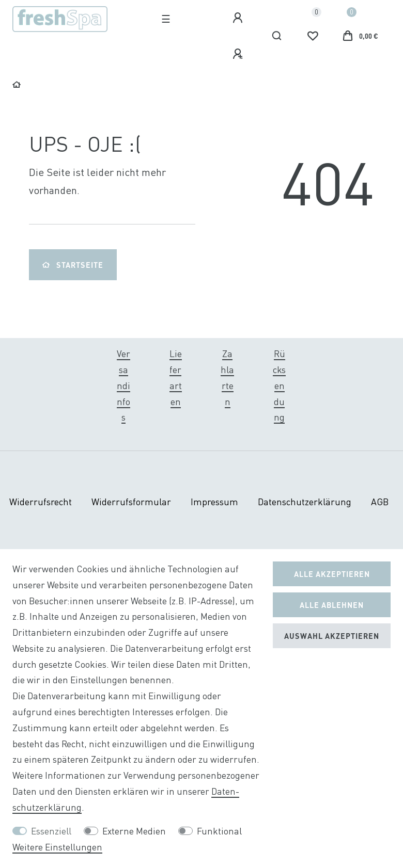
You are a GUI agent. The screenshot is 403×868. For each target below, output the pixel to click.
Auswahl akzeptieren (332, 636)
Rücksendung (279, 385)
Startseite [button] (73, 265)
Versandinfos (123, 385)
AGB (380, 502)
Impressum (214, 502)
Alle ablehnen (332, 605)
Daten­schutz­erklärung (305, 502)
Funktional (219, 831)
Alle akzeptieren (332, 574)
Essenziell (51, 831)
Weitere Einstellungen (57, 847)
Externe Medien (134, 831)
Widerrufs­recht (41, 502)
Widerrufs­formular (131, 502)
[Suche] (277, 36)
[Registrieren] (239, 54)
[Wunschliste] (313, 36)
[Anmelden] (239, 18)
